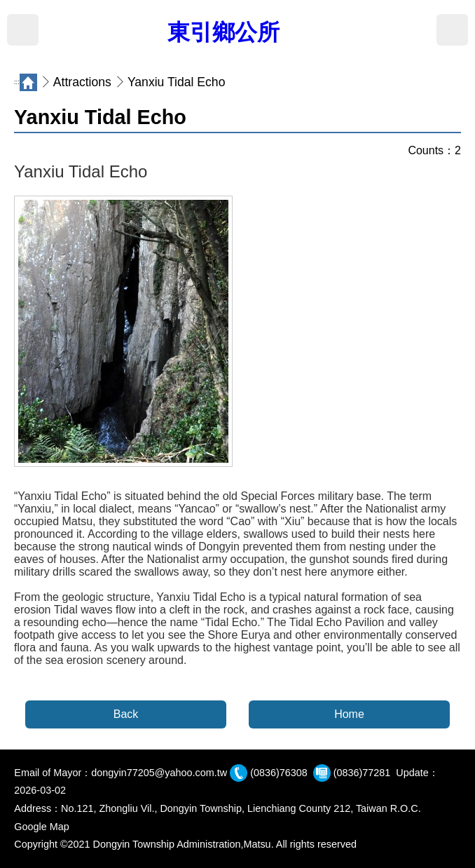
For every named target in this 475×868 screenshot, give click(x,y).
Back (126, 714)
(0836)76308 (279, 773)
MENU (23, 30)
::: (17, 82)
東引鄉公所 (223, 32)
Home (349, 714)
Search (452, 30)
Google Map (41, 827)
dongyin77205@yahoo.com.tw (159, 773)
